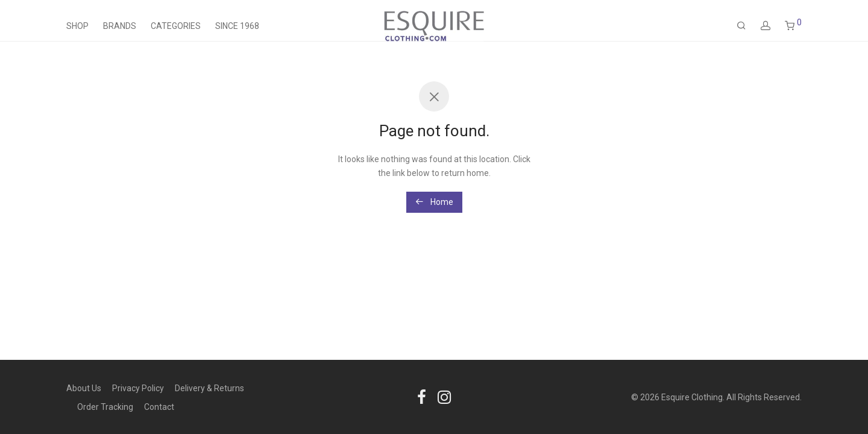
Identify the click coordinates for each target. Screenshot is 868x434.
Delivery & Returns (209, 388)
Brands (120, 26)
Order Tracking (105, 407)
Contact (159, 407)
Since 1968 (237, 26)
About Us (84, 388)
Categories (176, 26)
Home (434, 202)
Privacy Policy (138, 388)
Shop (77, 26)
